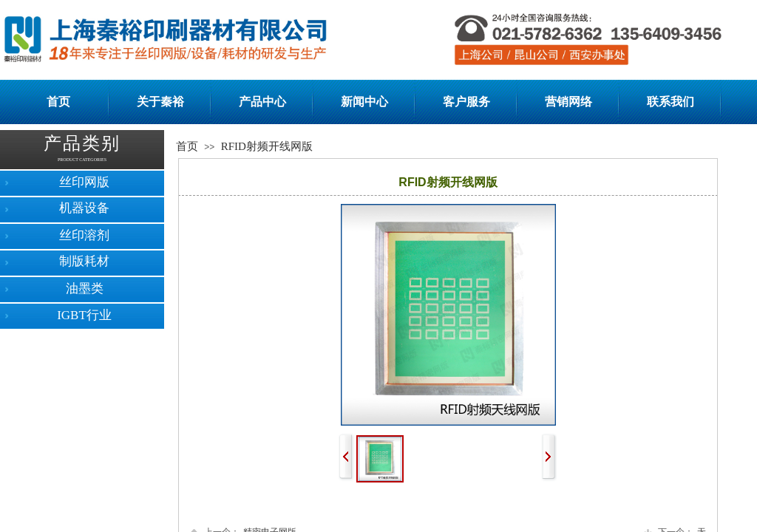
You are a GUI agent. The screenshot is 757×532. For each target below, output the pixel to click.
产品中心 (262, 102)
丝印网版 (84, 182)
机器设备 (84, 208)
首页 (58, 102)
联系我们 (671, 102)
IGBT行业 (84, 315)
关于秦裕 (160, 102)
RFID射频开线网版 (267, 146)
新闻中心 (364, 102)
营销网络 (568, 102)
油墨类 (85, 289)
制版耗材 (84, 261)
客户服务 (466, 102)
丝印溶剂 (84, 235)
